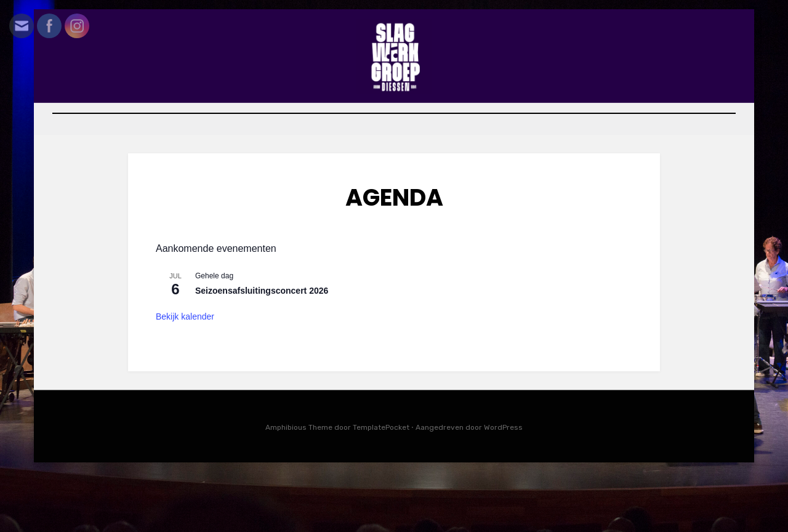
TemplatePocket (381, 488)
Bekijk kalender (185, 377)
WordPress (503, 488)
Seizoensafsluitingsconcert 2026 (262, 351)
